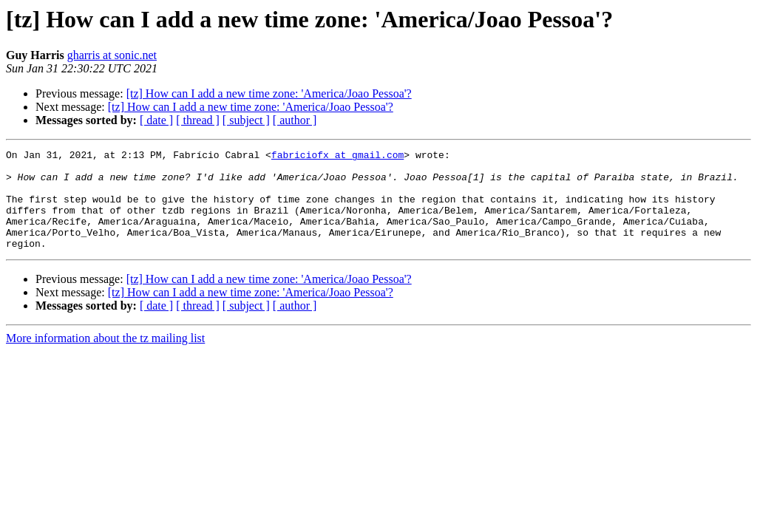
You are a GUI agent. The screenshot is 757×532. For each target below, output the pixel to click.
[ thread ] (198, 120)
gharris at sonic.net (112, 55)
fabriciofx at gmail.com (337, 157)
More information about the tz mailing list (105, 358)
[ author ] (295, 120)
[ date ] (156, 120)
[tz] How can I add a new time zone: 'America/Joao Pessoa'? (269, 93)
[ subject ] (246, 120)
